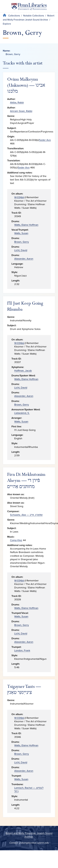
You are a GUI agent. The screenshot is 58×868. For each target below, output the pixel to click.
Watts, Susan (21, 233)
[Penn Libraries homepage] (29, 7)
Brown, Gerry (22, 242)
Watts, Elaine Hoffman (26, 225)
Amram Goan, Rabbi (21, 111)
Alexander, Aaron (24, 259)
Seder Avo (45, 140)
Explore (7, 24)
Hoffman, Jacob (23, 371)
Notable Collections (34, 16)
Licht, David (21, 250)
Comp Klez (16, 540)
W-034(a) (19, 197)
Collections (14, 16)
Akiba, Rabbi (17, 103)
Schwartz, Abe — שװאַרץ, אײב (26, 515)
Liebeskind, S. (22, 413)
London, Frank (22, 650)
